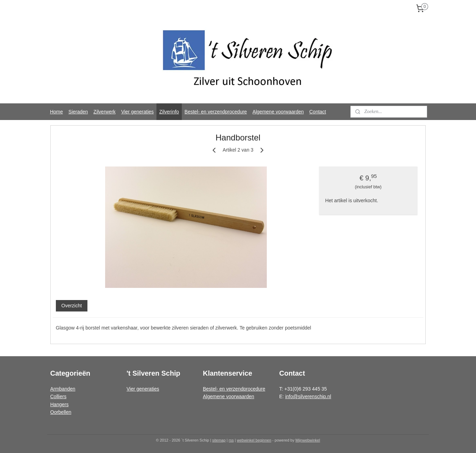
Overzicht (72, 306)
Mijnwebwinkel (308, 440)
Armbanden (63, 389)
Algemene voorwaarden (278, 112)
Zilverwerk (104, 112)
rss (231, 440)
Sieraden (78, 112)
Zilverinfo (169, 112)
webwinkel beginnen (254, 440)
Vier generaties (137, 112)
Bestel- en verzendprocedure (216, 112)
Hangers (59, 404)
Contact (318, 112)
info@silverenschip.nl (308, 396)
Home (56, 112)
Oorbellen (61, 412)
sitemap (219, 440)
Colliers (58, 396)
